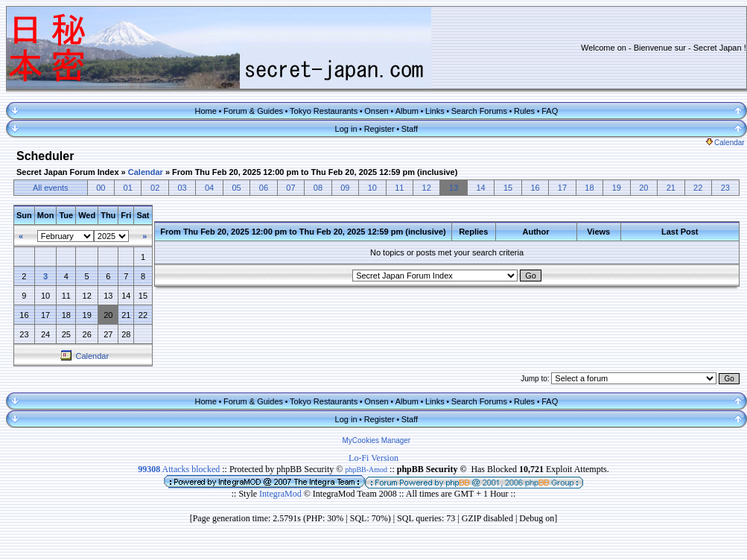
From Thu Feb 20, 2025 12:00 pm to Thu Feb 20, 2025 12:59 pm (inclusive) (315, 172)
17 (562, 188)
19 (617, 188)
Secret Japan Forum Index (68, 172)
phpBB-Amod (366, 470)
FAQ (550, 111)
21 (671, 188)
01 (128, 188)
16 (535, 188)
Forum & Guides (253, 111)
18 (589, 188)
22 (698, 188)
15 (508, 188)
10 (372, 188)
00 (101, 188)
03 (182, 188)
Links (435, 111)
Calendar (725, 143)
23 (725, 188)
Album (407, 111)
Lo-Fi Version (373, 458)
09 (345, 188)
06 (264, 188)
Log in (346, 129)
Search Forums (479, 111)
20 (643, 188)
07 (290, 188)
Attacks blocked (179, 469)
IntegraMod (282, 494)
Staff (410, 129)
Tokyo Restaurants (324, 111)
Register (379, 129)
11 (399, 188)
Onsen (376, 111)
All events (51, 188)
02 (155, 188)
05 (236, 188)
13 (454, 188)
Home (206, 111)
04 (209, 188)
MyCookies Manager (377, 440)
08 (318, 188)
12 (427, 188)
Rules (524, 111)
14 (480, 188)
